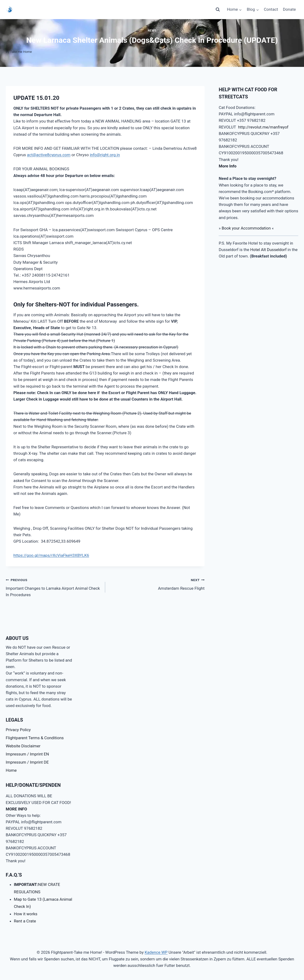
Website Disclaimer (23, 746)
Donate (289, 9)
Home (11, 770)
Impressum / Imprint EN (27, 754)
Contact (271, 9)
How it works (26, 914)
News (152, 31)
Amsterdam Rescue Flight (157, 584)
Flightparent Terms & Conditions (35, 738)
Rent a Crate (25, 921)
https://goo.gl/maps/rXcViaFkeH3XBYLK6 (51, 555)
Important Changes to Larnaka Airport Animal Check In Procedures (53, 587)
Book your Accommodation (246, 228)
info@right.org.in (105, 155)
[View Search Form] (218, 10)
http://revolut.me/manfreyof (263, 127)
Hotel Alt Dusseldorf (268, 250)
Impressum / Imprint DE (27, 762)
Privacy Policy (18, 730)
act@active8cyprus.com (49, 155)
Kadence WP (156, 952)
